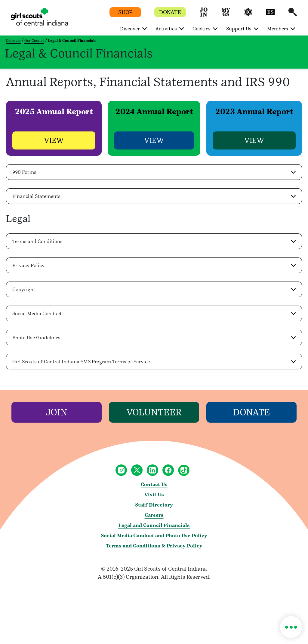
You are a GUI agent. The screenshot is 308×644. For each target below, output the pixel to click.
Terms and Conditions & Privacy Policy (154, 546)
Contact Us (154, 485)
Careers (154, 515)
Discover (13, 41)
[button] (204, 15)
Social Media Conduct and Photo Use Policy (154, 536)
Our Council (34, 41)
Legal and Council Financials (154, 526)
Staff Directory (154, 505)
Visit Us (154, 495)
